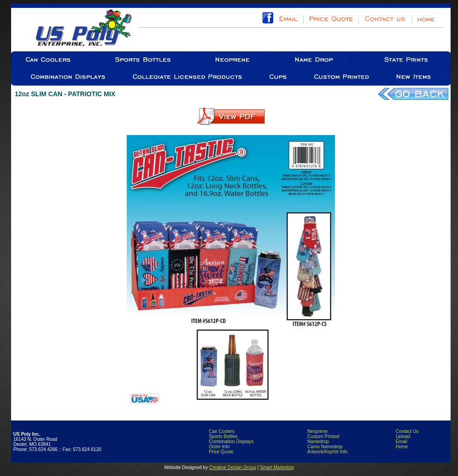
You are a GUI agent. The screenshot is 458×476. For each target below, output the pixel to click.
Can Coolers (222, 431)
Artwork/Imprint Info (327, 452)
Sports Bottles (223, 436)
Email (401, 442)
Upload (403, 436)
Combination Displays (231, 442)
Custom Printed (323, 436)
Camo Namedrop (325, 447)
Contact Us (407, 431)
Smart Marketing (277, 467)
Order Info (219, 447)
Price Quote (221, 452)
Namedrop (318, 442)
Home (402, 447)
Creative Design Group (233, 467)
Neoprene (317, 431)
